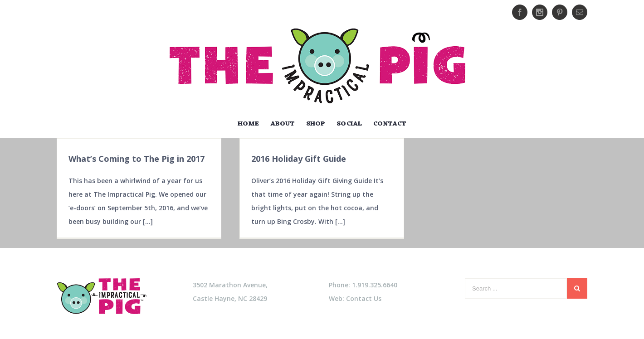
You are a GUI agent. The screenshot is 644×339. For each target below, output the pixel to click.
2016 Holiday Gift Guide (299, 159)
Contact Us (364, 298)
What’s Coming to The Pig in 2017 (137, 159)
